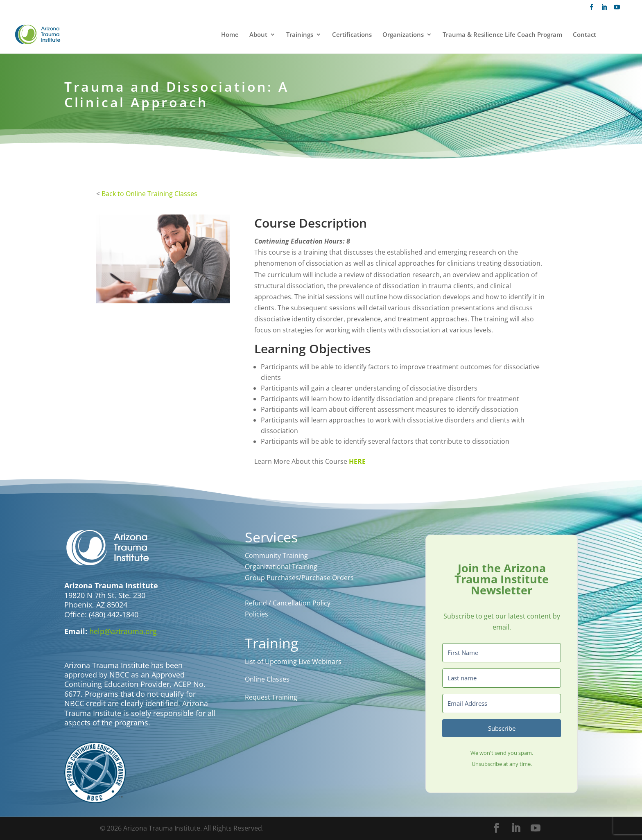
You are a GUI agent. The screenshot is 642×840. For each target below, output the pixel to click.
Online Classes (267, 679)
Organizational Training (281, 567)
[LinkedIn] (604, 10)
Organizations (403, 35)
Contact (584, 35)
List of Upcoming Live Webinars (293, 662)
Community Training (276, 555)
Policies (257, 614)
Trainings (300, 35)
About (258, 35)
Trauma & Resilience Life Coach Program (502, 35)
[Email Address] (502, 703)
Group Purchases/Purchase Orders (299, 578)
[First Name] (502, 653)
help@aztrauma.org (123, 631)
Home (230, 35)
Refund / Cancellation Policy (288, 603)
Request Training (271, 697)
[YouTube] (617, 10)
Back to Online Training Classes (149, 194)
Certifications (352, 35)
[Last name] (502, 678)
